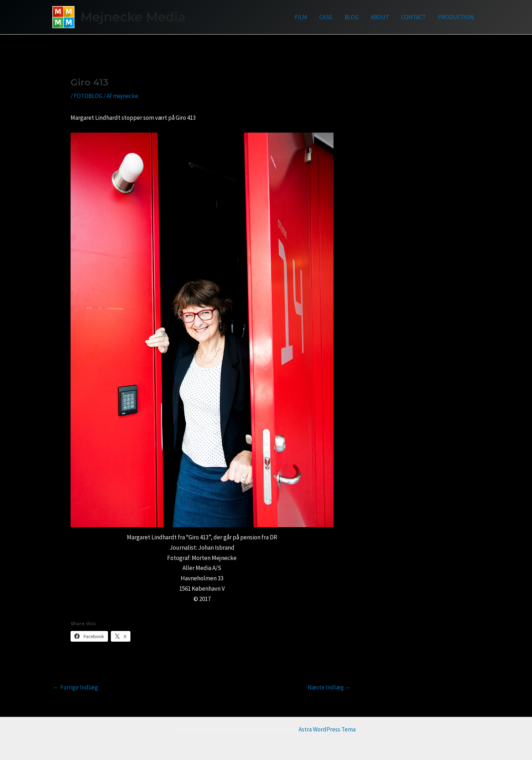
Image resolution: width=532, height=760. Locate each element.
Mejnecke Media (133, 17)
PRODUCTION (456, 17)
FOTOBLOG (88, 96)
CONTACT (414, 17)
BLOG (352, 17)
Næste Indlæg (329, 687)
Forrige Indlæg (76, 687)
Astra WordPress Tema (327, 729)
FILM (301, 17)
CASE (326, 17)
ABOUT (380, 17)
